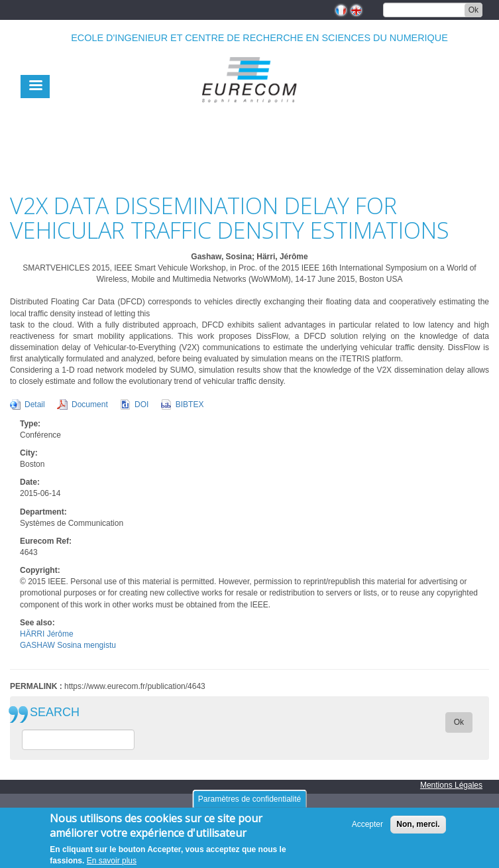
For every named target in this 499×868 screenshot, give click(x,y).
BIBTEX (190, 404)
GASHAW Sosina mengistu (68, 645)
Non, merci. (418, 829)
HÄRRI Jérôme (47, 634)
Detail (35, 404)
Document (90, 404)
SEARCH (55, 713)
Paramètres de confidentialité (249, 804)
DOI (141, 404)
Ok (473, 10)
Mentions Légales (451, 785)
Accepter (367, 829)
